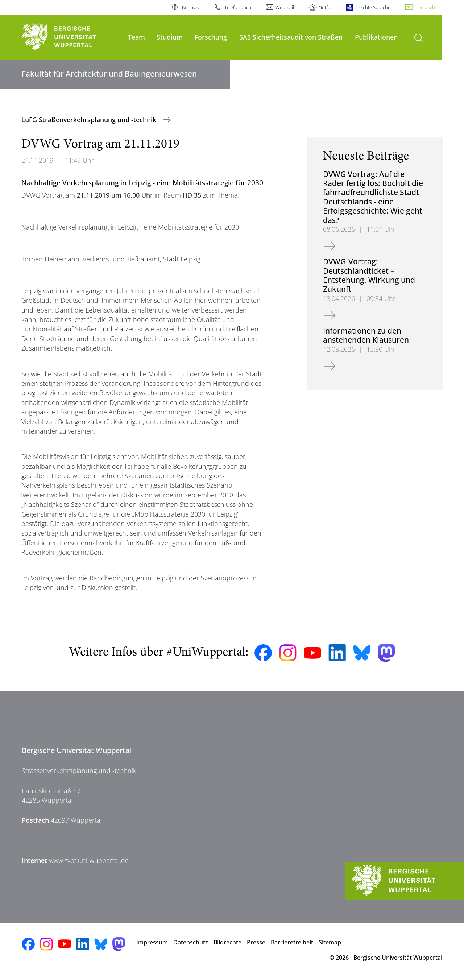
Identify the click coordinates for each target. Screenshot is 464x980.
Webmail (285, 7)
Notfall (326, 7)
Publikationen (376, 37)
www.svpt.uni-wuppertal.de (89, 860)
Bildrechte (227, 942)
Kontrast (191, 7)
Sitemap (330, 942)
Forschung (211, 37)
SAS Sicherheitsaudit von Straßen (291, 37)
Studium (170, 37)
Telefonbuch (238, 7)
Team (136, 37)
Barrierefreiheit (292, 942)
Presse (256, 942)
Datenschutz (191, 942)
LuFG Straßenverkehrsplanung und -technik (90, 120)
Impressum (152, 942)
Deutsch (426, 7)
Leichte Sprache (374, 7)
